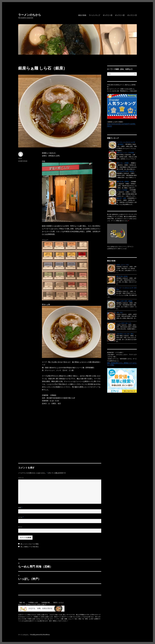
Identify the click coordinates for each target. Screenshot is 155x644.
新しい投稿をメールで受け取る (30, 547)
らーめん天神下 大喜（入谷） (124, 323)
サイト (20, 527)
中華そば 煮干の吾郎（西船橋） (125, 301)
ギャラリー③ (108, 15)
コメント (21, 478)
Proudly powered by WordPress (40, 635)
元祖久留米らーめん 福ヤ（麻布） (125, 334)
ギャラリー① (132, 15)
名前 (20, 508)
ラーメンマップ (95, 15)
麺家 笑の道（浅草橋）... (124, 182)
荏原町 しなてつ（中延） (123, 265)
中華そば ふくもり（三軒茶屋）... (126, 153)
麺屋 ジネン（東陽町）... (124, 163)
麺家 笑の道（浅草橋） (122, 276)
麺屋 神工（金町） (122, 198)
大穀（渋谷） (120, 312)
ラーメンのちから (30, 15)
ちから (20, 158)
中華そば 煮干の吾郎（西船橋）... (126, 171)
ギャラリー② (120, 15)
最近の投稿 (82, 15)
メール (21, 517)
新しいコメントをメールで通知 (30, 544)
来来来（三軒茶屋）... (123, 190)
